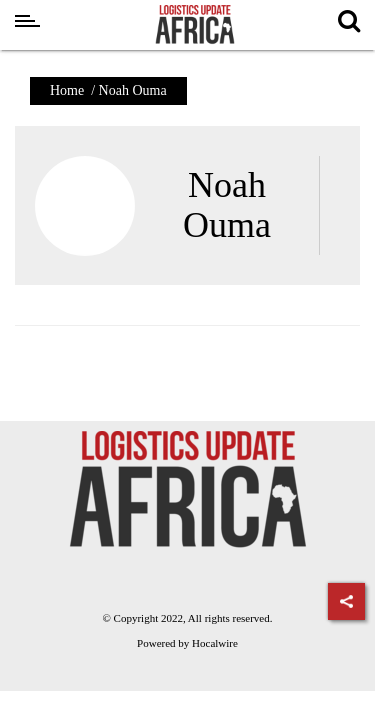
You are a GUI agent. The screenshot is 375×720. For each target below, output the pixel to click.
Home (67, 90)
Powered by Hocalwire (187, 643)
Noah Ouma (227, 205)
